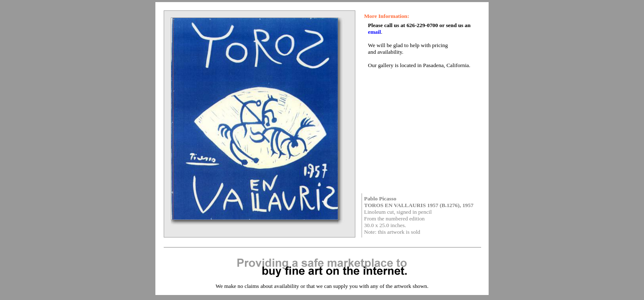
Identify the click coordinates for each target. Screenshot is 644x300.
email (374, 32)
